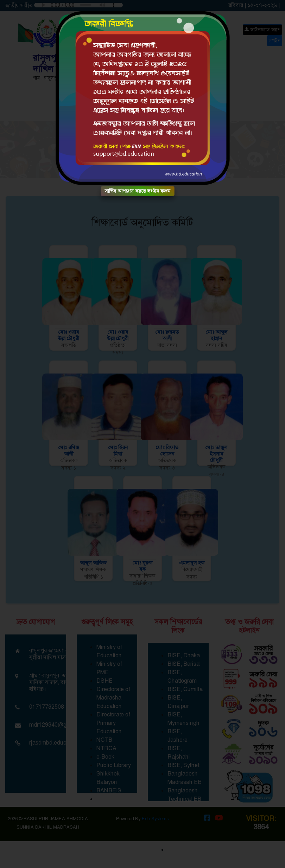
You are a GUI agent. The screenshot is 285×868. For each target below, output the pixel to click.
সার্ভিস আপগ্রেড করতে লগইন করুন (138, 191)
